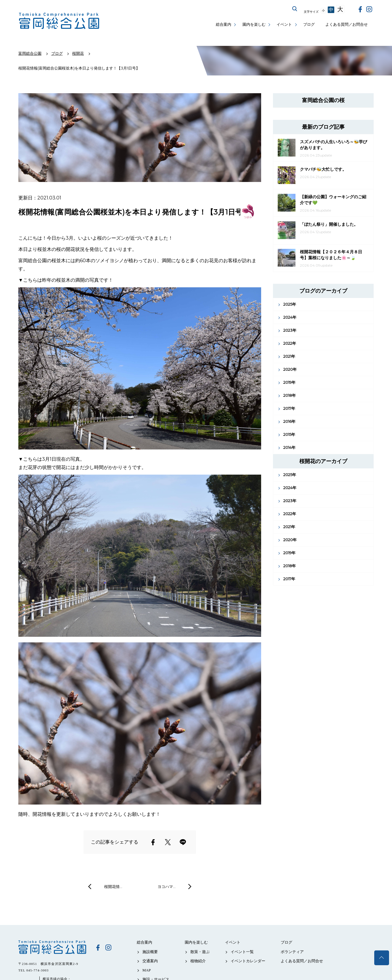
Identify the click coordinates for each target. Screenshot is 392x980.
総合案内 (224, 24)
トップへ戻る (382, 958)
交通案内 (150, 961)
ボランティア (292, 952)
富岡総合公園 (52, 947)
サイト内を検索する (295, 9)
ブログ (309, 24)
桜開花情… (113, 886)
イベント (284, 24)
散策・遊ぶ (200, 952)
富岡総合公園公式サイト (59, 21)
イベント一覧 (242, 952)
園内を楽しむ (254, 24)
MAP (147, 970)
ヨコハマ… (167, 886)
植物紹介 (198, 961)
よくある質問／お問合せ (347, 24)
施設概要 (150, 952)
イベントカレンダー (248, 961)
